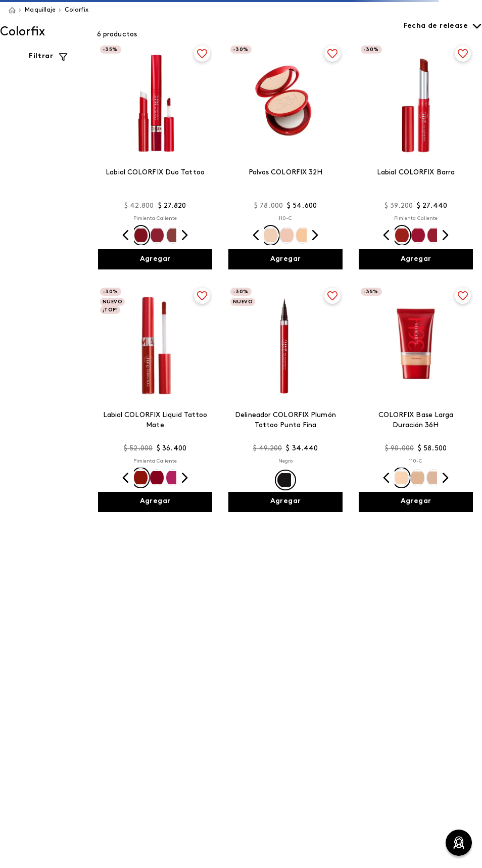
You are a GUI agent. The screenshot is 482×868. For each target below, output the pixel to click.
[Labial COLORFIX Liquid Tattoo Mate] (155, 399)
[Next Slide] (184, 235)
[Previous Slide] (126, 235)
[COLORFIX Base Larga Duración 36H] (416, 399)
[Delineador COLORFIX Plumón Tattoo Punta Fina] (285, 399)
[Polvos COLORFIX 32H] (285, 156)
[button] (141, 235)
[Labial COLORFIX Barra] (416, 156)
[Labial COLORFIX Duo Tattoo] (155, 156)
